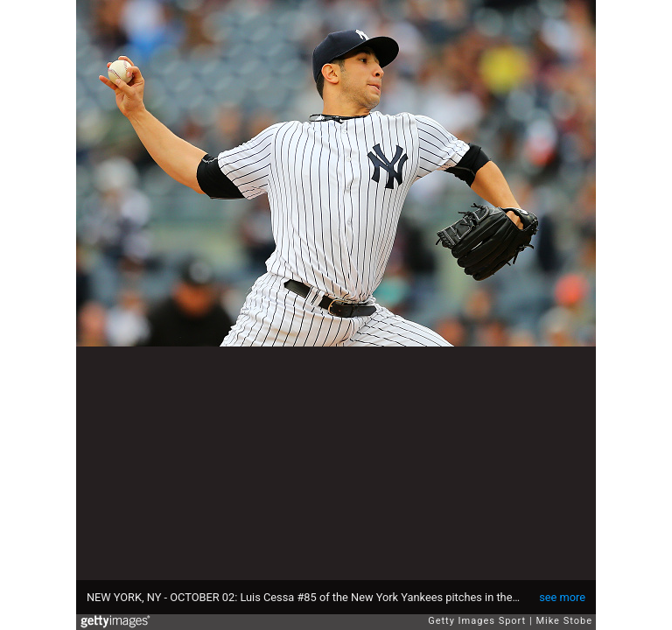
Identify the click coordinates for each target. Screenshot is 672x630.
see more (562, 597)
